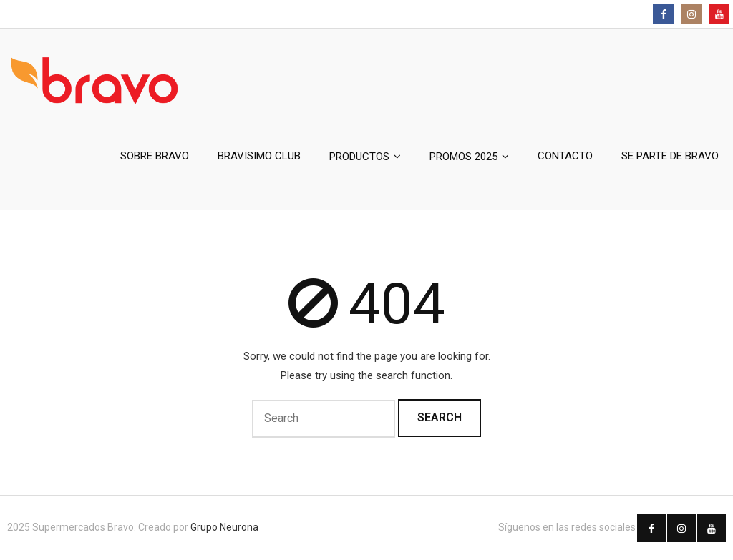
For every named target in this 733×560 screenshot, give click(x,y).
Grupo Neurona (224, 527)
